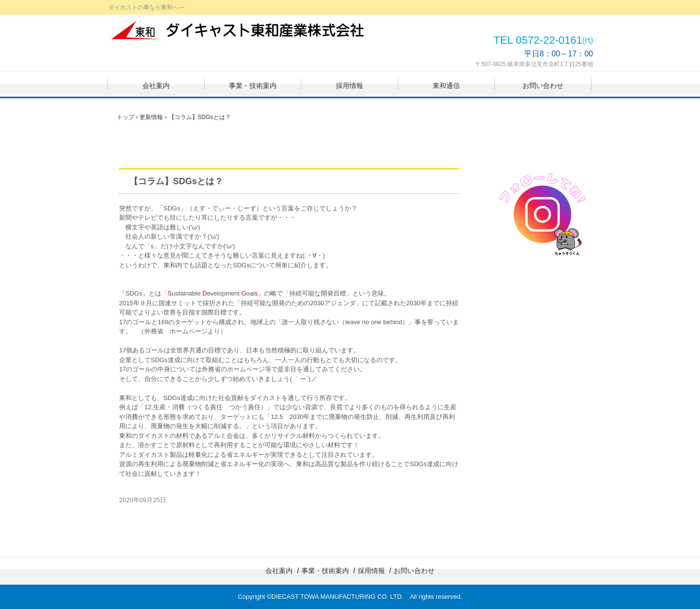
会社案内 (156, 86)
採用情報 (350, 86)
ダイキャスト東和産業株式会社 (239, 30)
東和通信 (446, 86)
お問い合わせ (543, 86)
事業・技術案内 (253, 86)
